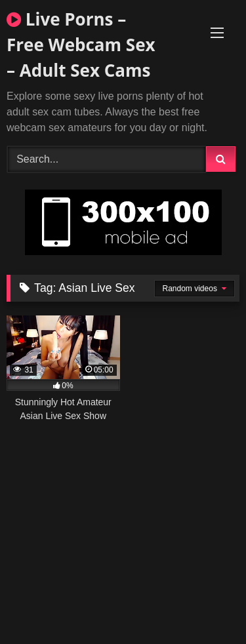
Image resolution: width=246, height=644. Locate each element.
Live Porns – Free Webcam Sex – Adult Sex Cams (81, 45)
